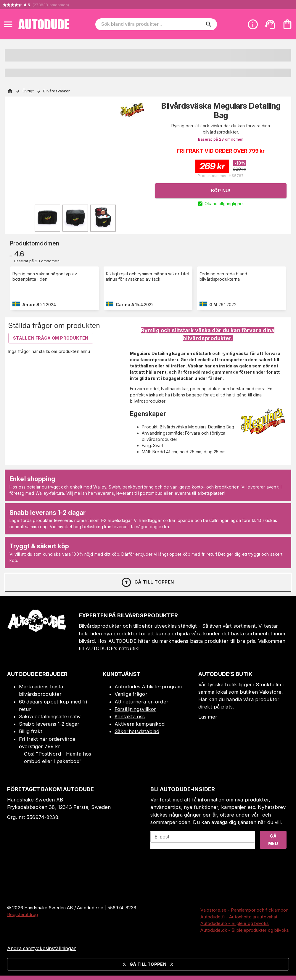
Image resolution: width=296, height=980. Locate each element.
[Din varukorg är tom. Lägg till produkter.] (287, 24)
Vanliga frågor (131, 694)
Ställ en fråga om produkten (51, 338)
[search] (209, 24)
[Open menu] (8, 24)
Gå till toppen (147, 582)
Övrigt (28, 91)
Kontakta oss (130, 716)
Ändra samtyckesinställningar (42, 948)
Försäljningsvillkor (135, 709)
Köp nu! (221, 191)
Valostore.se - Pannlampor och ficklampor (244, 910)
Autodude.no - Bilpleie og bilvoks (234, 923)
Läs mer (208, 717)
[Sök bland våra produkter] (152, 24)
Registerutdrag (22, 914)
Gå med (273, 840)
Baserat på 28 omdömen (221, 139)
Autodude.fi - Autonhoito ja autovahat (239, 917)
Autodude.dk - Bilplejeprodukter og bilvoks (245, 930)
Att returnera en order (141, 702)
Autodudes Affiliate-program (148, 687)
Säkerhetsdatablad (137, 731)
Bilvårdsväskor (57, 91)
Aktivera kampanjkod (140, 724)
